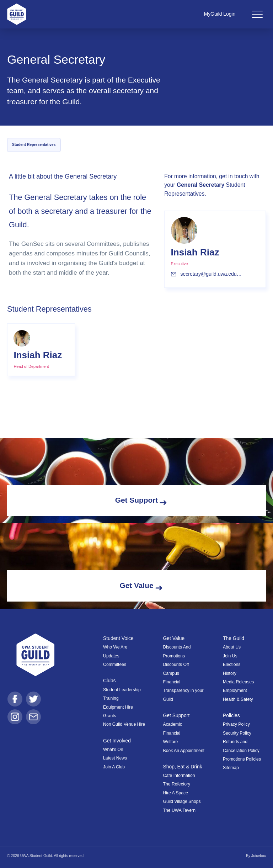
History (230, 673)
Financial (172, 733)
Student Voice (118, 638)
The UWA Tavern (179, 810)
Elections (232, 665)
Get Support (176, 715)
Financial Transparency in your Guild (183, 691)
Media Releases (238, 682)
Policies (231, 715)
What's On (113, 750)
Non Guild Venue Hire (124, 724)
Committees (115, 665)
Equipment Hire (118, 707)
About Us (232, 647)
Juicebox (259, 856)
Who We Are (115, 647)
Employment (235, 690)
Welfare (171, 742)
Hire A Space (176, 793)
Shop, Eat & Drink (183, 767)
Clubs (109, 681)
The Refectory (177, 784)
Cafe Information (179, 776)
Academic (173, 724)
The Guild (234, 638)
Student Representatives (34, 145)
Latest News (115, 758)
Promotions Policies (242, 759)
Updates (111, 656)
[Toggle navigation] (257, 14)
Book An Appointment (184, 751)
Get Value (174, 638)
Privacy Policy (236, 724)
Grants (110, 716)
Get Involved (117, 741)
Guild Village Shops (182, 801)
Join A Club (114, 767)
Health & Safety (238, 699)
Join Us (230, 656)
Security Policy (237, 733)
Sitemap (231, 768)
